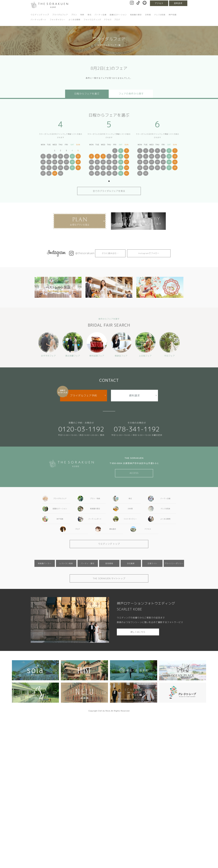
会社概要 (131, 563)
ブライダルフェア (60, 15)
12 (78, 156)
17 (66, 162)
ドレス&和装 (160, 15)
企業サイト (152, 563)
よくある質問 (74, 20)
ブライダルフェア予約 (84, 395)
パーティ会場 (101, 15)
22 (55, 168)
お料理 (148, 15)
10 (66, 156)
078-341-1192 (137, 429)
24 (66, 168)
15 (55, 162)
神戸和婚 (172, 15)
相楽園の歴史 (136, 15)
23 (61, 168)
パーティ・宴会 (88, 563)
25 (72, 168)
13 (43, 162)
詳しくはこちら (138, 632)
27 (43, 173)
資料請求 (178, 3)
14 (49, 162)
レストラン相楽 (66, 563)
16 (61, 162)
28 (49, 173)
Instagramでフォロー (149, 253)
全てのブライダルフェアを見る (109, 191)
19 (78, 162)
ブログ (117, 20)
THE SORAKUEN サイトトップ (109, 578)
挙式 (89, 15)
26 (78, 168)
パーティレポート (39, 20)
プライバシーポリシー (174, 563)
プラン (74, 15)
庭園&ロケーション (118, 15)
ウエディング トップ (40, 15)
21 (49, 168)
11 (72, 156)
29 (55, 173)
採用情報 (109, 563)
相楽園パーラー (45, 563)
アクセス (159, 3)
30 (61, 173)
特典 (82, 15)
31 (126, 173)
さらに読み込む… (110, 253)
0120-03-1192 (81, 429)
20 (43, 168)
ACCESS (134, 473)
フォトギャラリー (57, 20)
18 (72, 162)
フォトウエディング (92, 20)
